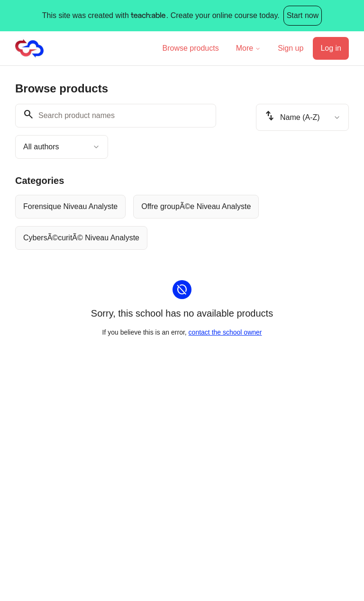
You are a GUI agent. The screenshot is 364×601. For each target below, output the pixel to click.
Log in (331, 48)
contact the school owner (225, 332)
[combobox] (62, 147)
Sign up (291, 48)
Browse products (191, 48)
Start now (303, 15)
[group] (182, 222)
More (248, 48)
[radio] (70, 207)
